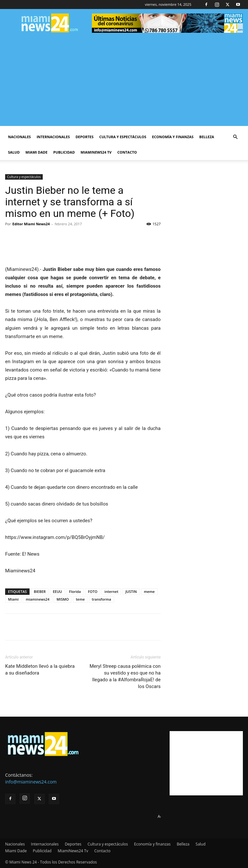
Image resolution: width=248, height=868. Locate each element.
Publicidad (64, 152)
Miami (13, 599)
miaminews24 (38, 599)
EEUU (57, 591)
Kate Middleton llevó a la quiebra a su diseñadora (40, 670)
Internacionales (53, 137)
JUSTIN (131, 591)
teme (80, 599)
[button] (235, 137)
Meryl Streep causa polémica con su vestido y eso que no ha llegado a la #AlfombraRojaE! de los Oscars (125, 676)
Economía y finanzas (173, 137)
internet (111, 591)
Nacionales (19, 137)
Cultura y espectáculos (123, 137)
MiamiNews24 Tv (96, 152)
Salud (14, 152)
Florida (75, 591)
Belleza (207, 137)
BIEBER (40, 591)
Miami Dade (36, 152)
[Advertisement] (124, 81)
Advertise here (171, 816)
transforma (102, 599)
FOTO (93, 591)
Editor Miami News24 (31, 224)
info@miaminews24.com (31, 782)
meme (149, 591)
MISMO (63, 599)
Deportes (84, 137)
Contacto (127, 152)
